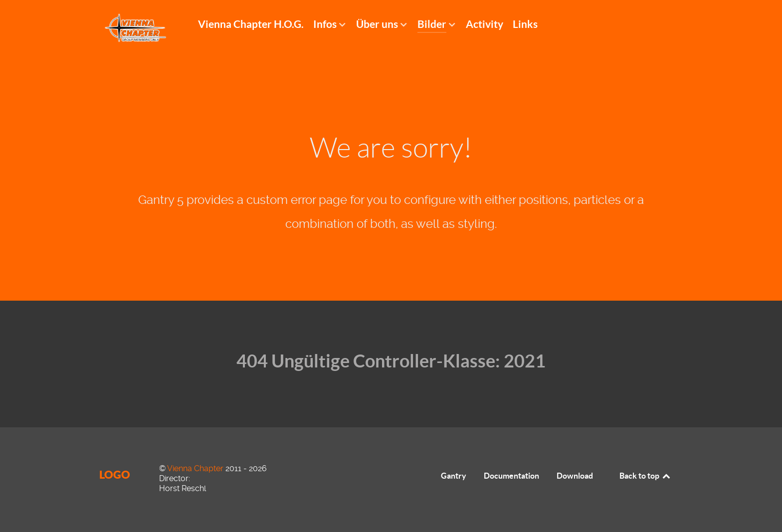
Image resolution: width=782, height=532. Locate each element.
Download (575, 476)
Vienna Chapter (196, 468)
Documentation (511, 476)
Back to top (645, 476)
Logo (115, 474)
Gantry (454, 476)
